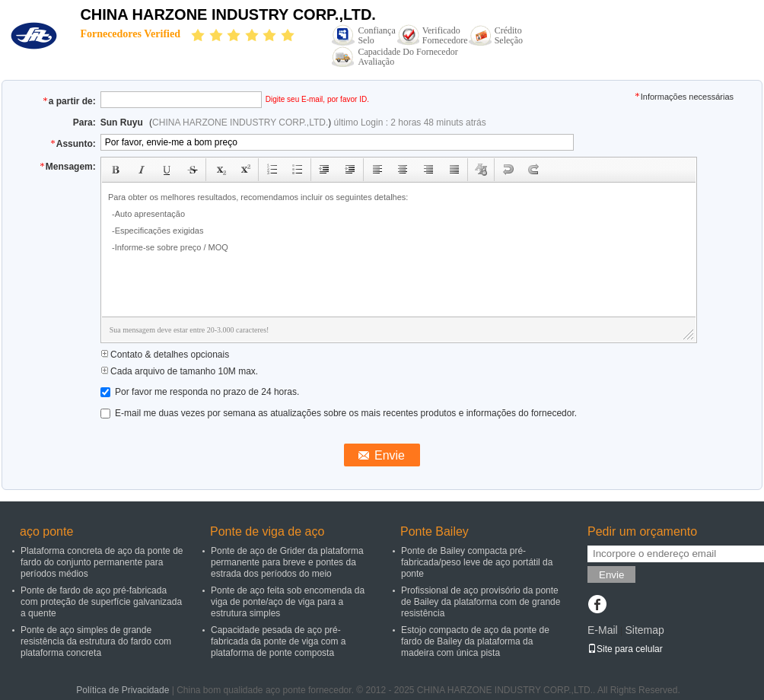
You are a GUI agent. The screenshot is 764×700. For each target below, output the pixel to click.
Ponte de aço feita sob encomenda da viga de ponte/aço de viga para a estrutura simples (288, 602)
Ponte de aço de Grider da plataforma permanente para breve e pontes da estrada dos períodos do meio (287, 562)
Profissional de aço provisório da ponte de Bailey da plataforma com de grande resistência (481, 602)
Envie (611, 575)
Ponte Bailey (435, 531)
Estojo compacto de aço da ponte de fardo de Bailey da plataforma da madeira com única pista (475, 641)
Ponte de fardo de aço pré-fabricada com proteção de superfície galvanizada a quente (101, 602)
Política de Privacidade (123, 690)
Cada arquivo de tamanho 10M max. (179, 371)
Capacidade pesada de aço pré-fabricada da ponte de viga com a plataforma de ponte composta (278, 641)
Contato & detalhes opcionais (165, 355)
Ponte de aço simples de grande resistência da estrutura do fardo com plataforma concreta (96, 641)
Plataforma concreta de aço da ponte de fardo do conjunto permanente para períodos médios (102, 562)
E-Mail (603, 630)
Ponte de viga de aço (267, 531)
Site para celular (625, 649)
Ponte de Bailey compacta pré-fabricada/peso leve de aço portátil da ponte (477, 562)
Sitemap (644, 630)
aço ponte (46, 531)
